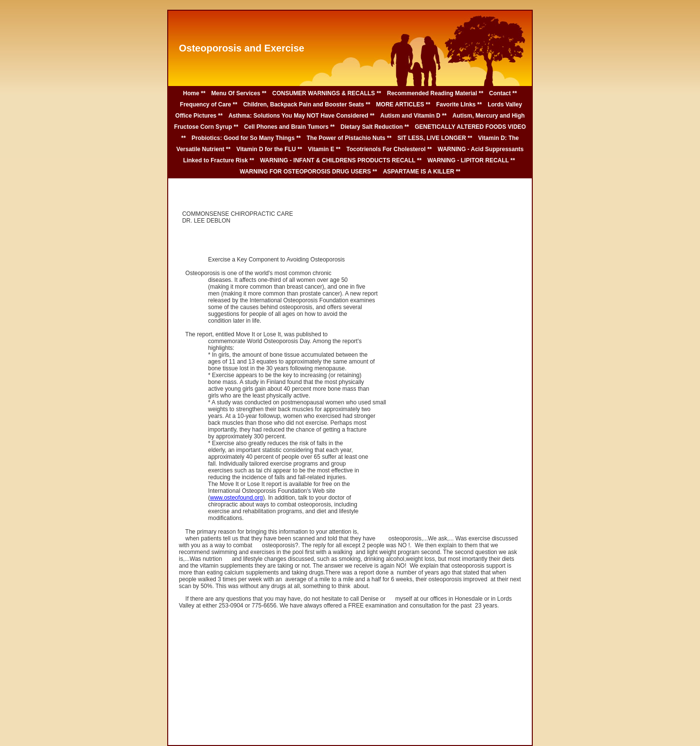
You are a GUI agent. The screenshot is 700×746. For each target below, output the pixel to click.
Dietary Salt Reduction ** (375, 127)
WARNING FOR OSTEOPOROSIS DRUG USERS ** (308, 172)
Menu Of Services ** (239, 93)
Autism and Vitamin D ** (413, 116)
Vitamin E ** (324, 149)
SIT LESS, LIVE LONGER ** (435, 138)
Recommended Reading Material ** (435, 93)
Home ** (194, 93)
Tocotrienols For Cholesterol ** (389, 149)
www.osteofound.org (236, 498)
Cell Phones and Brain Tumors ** (289, 127)
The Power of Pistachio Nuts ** (349, 138)
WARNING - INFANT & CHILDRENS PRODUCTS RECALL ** (341, 160)
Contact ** (503, 93)
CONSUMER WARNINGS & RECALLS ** (327, 93)
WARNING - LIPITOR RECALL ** (471, 160)
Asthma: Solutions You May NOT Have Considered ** (301, 116)
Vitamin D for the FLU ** (269, 149)
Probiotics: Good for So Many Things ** (246, 138)
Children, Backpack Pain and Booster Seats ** (306, 104)
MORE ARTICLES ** (403, 104)
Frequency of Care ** (209, 104)
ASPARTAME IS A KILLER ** (422, 172)
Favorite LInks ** (459, 104)
